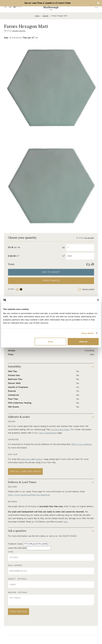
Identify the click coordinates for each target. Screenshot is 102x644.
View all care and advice (25, 472)
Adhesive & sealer (19, 417)
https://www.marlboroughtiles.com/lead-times (29, 495)
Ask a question (17, 531)
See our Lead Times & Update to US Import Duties (47, 3)
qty (63, 247)
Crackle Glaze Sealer (60, 430)
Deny (51, 342)
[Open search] (5, 6)
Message (18, 593)
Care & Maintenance (48, 433)
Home (37, 16)
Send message (19, 612)
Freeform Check (15, 544)
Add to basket (51, 272)
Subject (17, 579)
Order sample (51, 281)
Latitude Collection (19, 31)
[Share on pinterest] (17, 289)
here (66, 522)
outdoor (39, 459)
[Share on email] (21, 289)
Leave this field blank (17, 548)
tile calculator (89, 238)
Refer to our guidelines (82, 444)
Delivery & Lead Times (22, 482)
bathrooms (26, 459)
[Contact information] (10, 6)
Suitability (15, 367)
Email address (15, 565)
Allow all (83, 342)
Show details (88, 333)
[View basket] (18, 7)
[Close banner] (98, 300)
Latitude (45, 16)
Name (11, 552)
